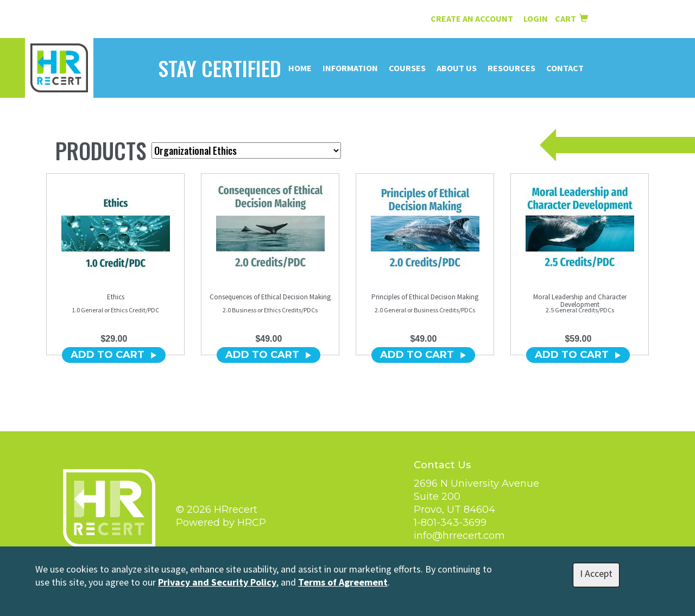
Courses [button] (407, 68)
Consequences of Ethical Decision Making (270, 297)
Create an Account (472, 18)
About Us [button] (457, 68)
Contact (565, 68)
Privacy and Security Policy (217, 582)
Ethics (116, 297)
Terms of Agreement (343, 582)
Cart (571, 18)
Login (536, 18)
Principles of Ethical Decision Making (425, 297)
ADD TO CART (114, 355)
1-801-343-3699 (450, 523)
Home (300, 68)
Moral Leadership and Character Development (580, 301)
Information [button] (350, 68)
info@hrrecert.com (459, 536)
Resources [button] (511, 68)
